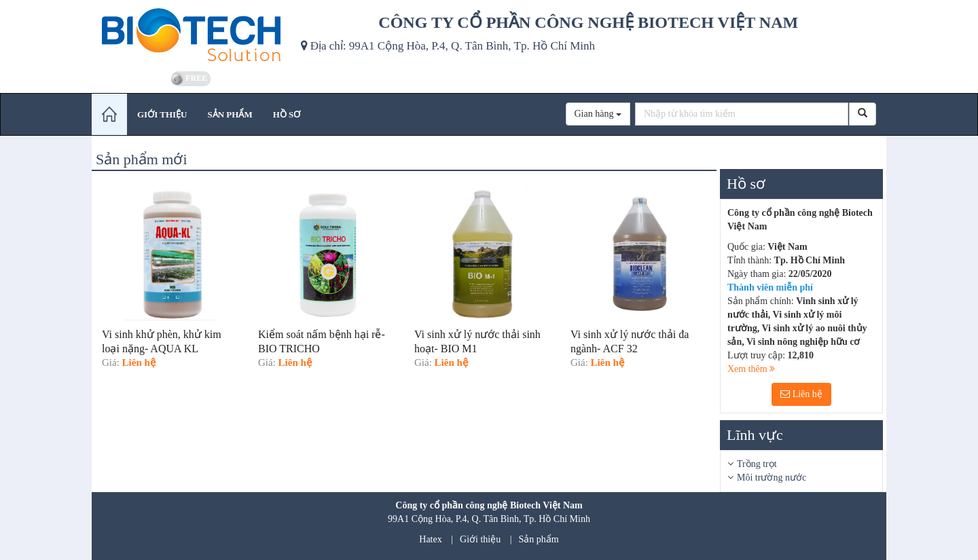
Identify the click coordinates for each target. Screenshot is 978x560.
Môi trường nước (772, 478)
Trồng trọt (757, 464)
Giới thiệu (480, 539)
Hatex (430, 539)
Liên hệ (801, 394)
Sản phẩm (539, 539)
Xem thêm (751, 369)
